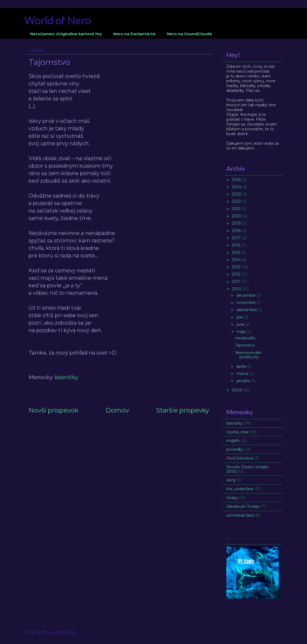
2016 (237, 245)
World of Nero (58, 20)
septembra (247, 310)
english (233, 441)
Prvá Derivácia (240, 458)
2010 (237, 289)
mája (242, 332)
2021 (237, 209)
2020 (237, 216)
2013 (237, 267)
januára (244, 381)
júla (240, 317)
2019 (237, 223)
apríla (242, 366)
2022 (237, 201)
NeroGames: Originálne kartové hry (66, 34)
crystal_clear (238, 432)
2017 (237, 238)
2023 (237, 194)
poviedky (235, 449)
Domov (117, 410)
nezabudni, (246, 338)
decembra (246, 295)
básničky (67, 377)
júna (241, 324)
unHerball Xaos (240, 515)
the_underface (240, 489)
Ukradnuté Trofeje (243, 506)
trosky (232, 498)
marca (243, 374)
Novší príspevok (54, 410)
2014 (237, 260)
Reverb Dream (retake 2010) (247, 469)
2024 (237, 187)
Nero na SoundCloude (190, 34)
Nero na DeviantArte (134, 34)
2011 (236, 282)
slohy (231, 480)
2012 (237, 274)
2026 (237, 180)
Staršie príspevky (183, 410)
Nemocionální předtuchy (248, 355)
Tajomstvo (245, 345)
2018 (237, 231)
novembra (246, 303)
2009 (237, 390)
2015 (237, 253)
